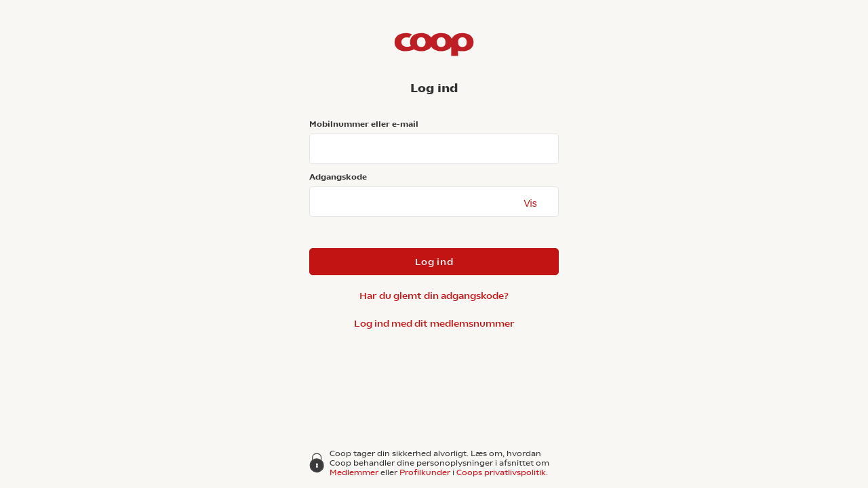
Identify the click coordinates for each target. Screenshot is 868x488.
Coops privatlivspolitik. (502, 472)
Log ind (434, 262)
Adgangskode (338, 177)
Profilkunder (425, 472)
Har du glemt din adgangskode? (434, 296)
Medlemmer (354, 472)
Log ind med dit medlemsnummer (434, 323)
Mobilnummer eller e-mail (364, 124)
